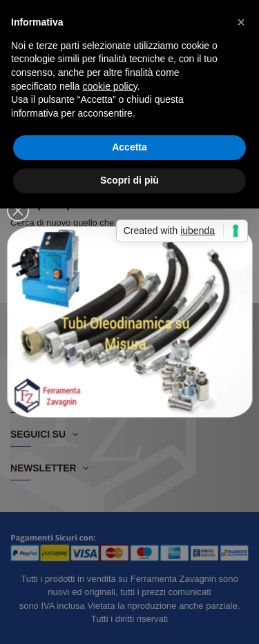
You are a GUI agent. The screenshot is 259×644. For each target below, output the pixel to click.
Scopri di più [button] (129, 180)
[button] (241, 22)
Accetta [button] (129, 147)
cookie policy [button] (110, 86)
